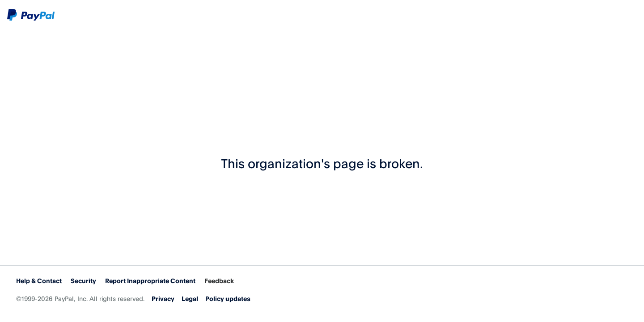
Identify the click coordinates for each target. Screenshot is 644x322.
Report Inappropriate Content (150, 281)
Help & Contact (39, 281)
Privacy (163, 299)
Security (83, 281)
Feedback (219, 281)
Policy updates (228, 299)
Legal (190, 299)
